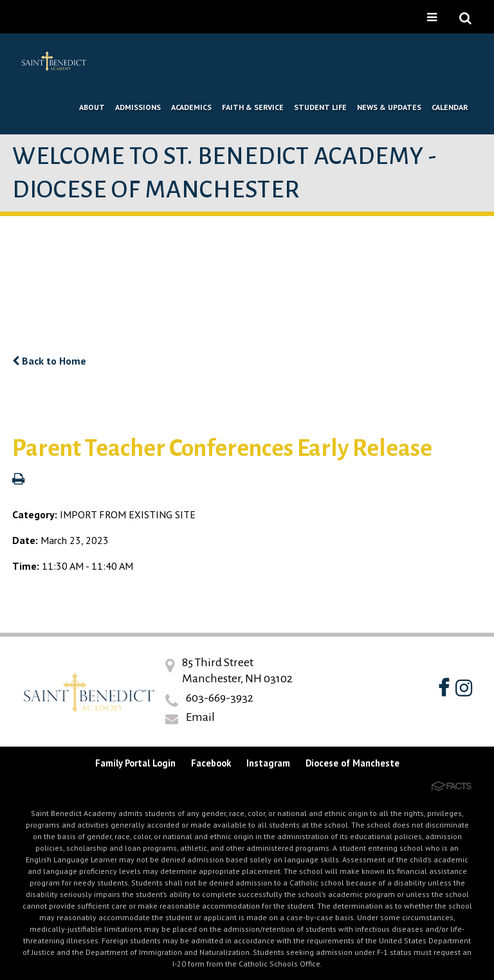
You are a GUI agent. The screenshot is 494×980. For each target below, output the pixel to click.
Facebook (211, 763)
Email (200, 717)
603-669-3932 (220, 698)
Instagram (268, 763)
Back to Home (49, 361)
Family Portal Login (135, 763)
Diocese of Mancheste (352, 763)
